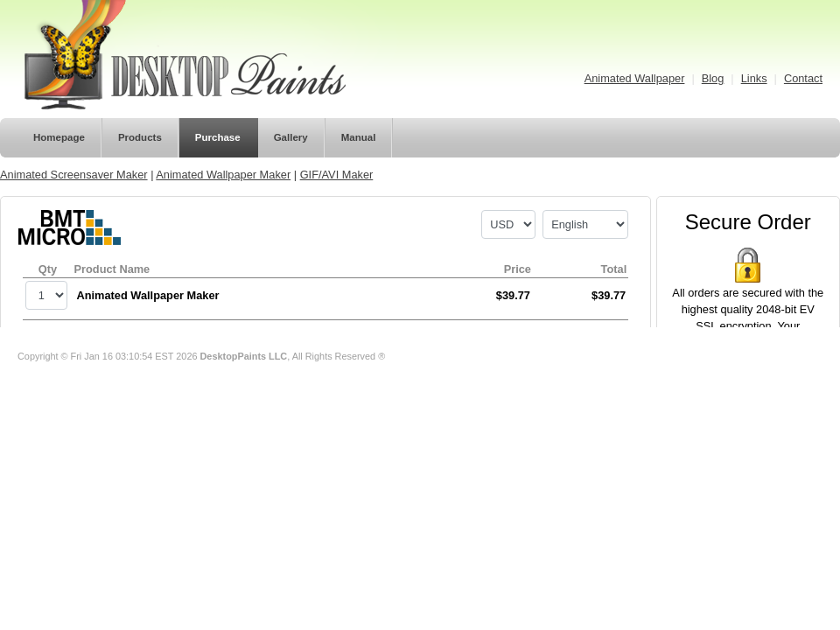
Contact (803, 78)
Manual (359, 137)
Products (140, 137)
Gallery (291, 137)
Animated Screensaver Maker (74, 175)
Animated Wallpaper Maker (223, 175)
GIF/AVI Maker (337, 175)
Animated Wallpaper (635, 78)
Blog (713, 78)
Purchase (218, 137)
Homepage (59, 137)
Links (754, 78)
